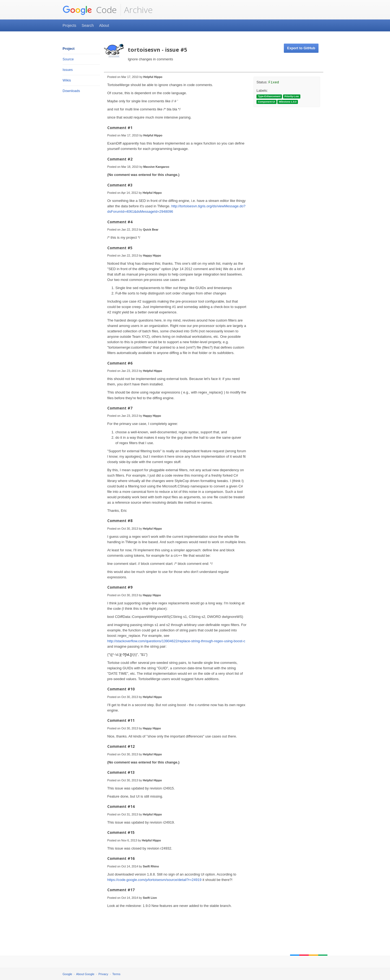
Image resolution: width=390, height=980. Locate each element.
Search (88, 25)
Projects (69, 25)
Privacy (103, 974)
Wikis (67, 80)
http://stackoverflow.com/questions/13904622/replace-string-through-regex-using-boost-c (176, 641)
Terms (116, 974)
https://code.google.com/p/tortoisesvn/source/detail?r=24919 (154, 880)
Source (68, 59)
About (104, 25)
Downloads (71, 91)
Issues (68, 70)
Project (69, 49)
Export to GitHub (301, 48)
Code (90, 10)
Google (67, 974)
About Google (85, 974)
